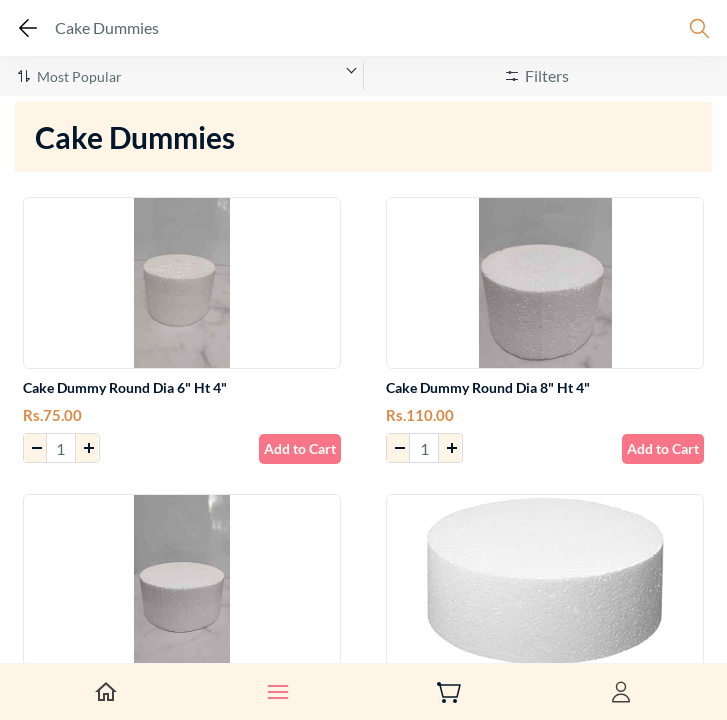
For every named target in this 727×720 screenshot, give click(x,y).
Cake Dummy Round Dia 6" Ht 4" (125, 387)
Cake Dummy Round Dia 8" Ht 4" (488, 387)
